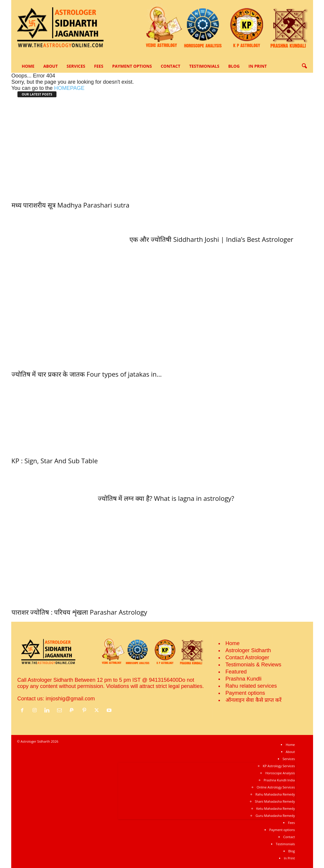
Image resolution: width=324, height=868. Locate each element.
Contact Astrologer (247, 658)
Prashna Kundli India (279, 780)
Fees (99, 66)
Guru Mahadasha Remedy (275, 816)
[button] (304, 66)
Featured (236, 672)
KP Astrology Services (279, 766)
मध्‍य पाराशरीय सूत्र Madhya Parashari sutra (71, 205)
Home (28, 66)
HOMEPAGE (69, 88)
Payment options (132, 66)
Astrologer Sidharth (248, 650)
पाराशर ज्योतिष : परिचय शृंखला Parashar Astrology (79, 612)
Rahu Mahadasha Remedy (275, 794)
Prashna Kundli (244, 679)
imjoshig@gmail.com (70, 699)
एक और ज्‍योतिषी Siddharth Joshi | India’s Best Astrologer (212, 239)
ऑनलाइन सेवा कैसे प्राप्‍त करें (253, 700)
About (50, 66)
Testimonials (204, 66)
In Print (258, 66)
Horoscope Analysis (280, 773)
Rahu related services (251, 686)
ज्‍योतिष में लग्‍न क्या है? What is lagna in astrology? (166, 498)
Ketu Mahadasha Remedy (276, 808)
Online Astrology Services (276, 787)
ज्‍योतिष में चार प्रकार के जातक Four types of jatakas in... (87, 374)
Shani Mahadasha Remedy (275, 801)
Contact (171, 66)
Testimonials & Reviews (253, 665)
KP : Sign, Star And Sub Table (55, 461)
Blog (234, 66)
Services (76, 66)
